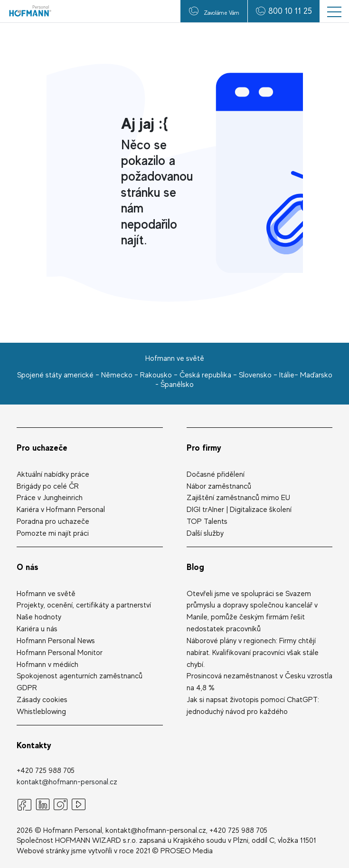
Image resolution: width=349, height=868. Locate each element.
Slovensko (255, 375)
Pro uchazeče (42, 448)
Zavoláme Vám (214, 11)
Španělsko (177, 385)
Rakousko (156, 375)
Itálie (287, 375)
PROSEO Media (187, 851)
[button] (334, 11)
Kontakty (34, 745)
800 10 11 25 (290, 11)
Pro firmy (204, 448)
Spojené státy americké (55, 375)
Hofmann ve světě (175, 358)
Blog (195, 567)
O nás (28, 567)
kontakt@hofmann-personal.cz (67, 782)
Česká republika (205, 375)
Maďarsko (316, 375)
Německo (117, 375)
